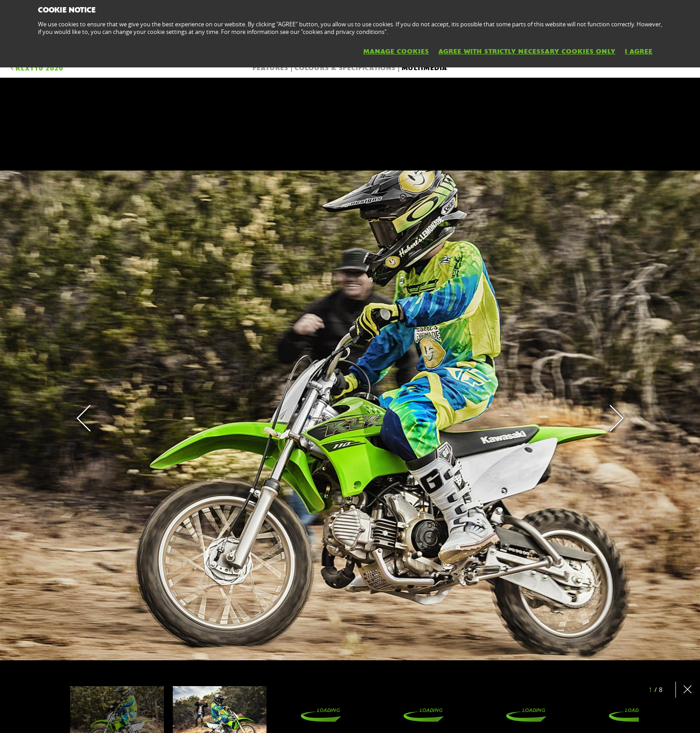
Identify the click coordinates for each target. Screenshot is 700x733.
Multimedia (425, 68)
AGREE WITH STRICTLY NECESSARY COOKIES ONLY (527, 51)
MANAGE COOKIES (396, 51)
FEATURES (271, 68)
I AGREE (639, 51)
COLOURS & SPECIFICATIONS (345, 68)
